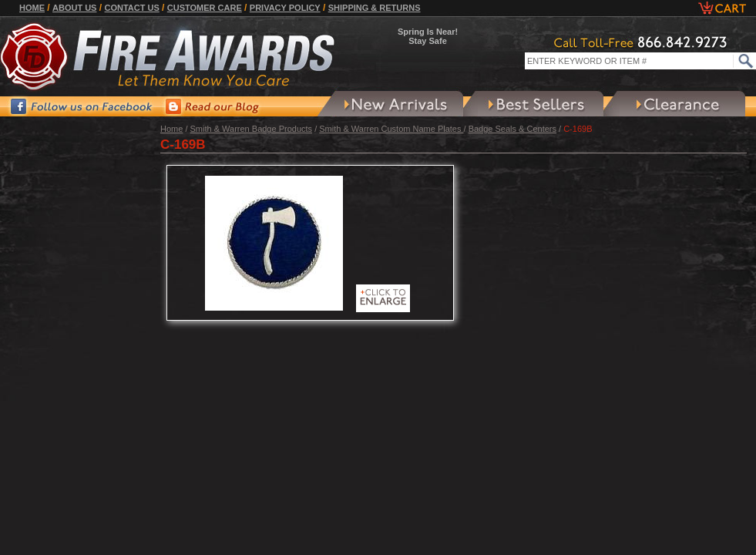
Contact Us (131, 8)
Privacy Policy (285, 8)
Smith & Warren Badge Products (252, 129)
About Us (74, 8)
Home (32, 8)
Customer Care (205, 8)
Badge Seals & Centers (512, 129)
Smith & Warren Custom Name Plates (391, 129)
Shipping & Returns (375, 8)
